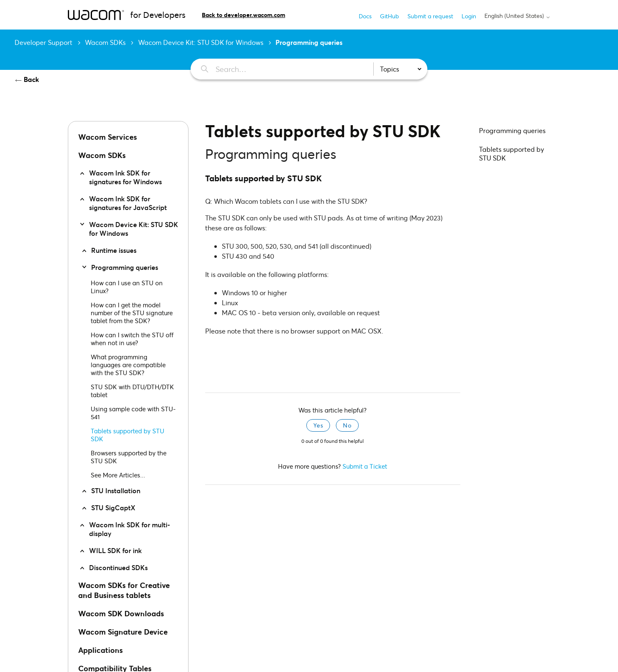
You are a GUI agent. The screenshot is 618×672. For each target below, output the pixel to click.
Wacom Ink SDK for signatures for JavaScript (128, 203)
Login (469, 16)
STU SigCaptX (113, 508)
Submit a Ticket (365, 466)
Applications (101, 650)
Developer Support (43, 42)
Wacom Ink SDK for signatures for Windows (125, 177)
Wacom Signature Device (123, 632)
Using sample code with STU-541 (133, 413)
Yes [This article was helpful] (318, 425)
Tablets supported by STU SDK (128, 435)
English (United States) (517, 16)
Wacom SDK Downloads (121, 613)
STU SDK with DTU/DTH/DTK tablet (132, 391)
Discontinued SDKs (118, 567)
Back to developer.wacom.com (243, 15)
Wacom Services (108, 137)
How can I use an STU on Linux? (127, 287)
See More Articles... (118, 475)
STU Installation (116, 490)
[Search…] (277, 69)
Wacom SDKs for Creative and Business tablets (124, 590)
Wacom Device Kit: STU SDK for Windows (201, 42)
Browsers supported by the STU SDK (129, 457)
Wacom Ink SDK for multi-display (130, 529)
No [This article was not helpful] (347, 425)
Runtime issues (114, 250)
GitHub (390, 16)
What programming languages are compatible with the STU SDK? (128, 365)
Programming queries (309, 42)
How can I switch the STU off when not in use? (132, 339)
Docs (365, 16)
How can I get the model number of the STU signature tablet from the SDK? (132, 313)
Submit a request (430, 16)
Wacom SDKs (105, 42)
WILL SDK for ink (115, 550)
